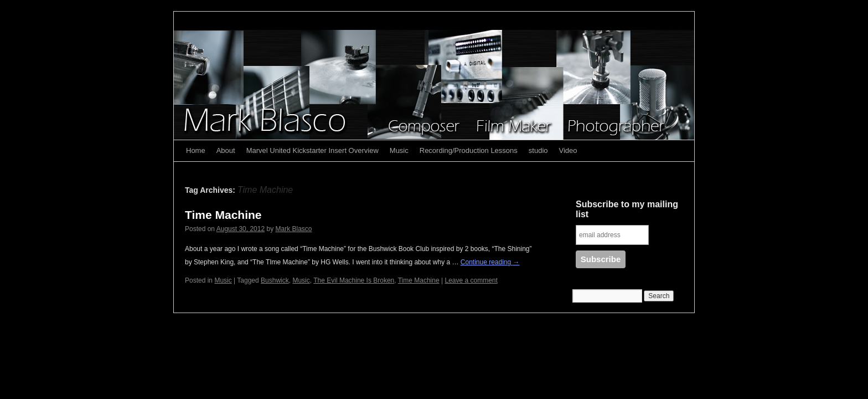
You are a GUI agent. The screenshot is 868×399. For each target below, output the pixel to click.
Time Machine (223, 215)
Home (196, 150)
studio (538, 150)
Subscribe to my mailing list (627, 209)
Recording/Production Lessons (469, 150)
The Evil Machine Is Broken (354, 280)
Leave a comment (471, 280)
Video (568, 150)
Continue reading (490, 262)
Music (399, 150)
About (226, 150)
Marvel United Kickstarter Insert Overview (312, 150)
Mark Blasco (294, 229)
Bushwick (275, 280)
